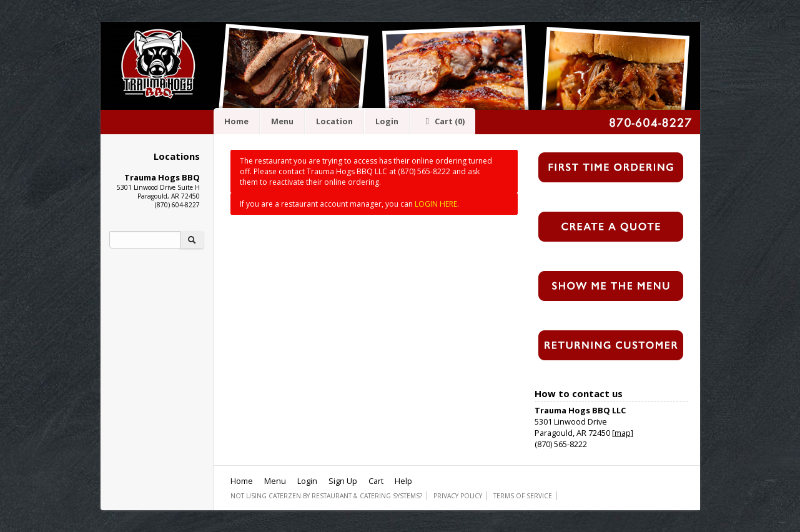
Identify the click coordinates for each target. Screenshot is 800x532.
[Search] (145, 240)
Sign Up (343, 481)
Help (403, 481)
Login (387, 121)
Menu (282, 121)
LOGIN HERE (436, 204)
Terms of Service (523, 496)
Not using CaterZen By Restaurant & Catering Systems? (326, 496)
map (623, 433)
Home (236, 121)
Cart (443, 121)
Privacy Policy (458, 496)
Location (334, 121)
